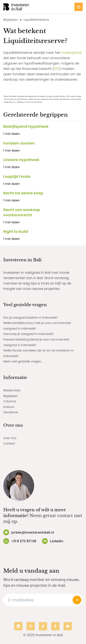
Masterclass (12, 390)
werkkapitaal (71, 53)
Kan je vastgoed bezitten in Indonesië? (31, 318)
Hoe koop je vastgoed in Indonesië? (28, 334)
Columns (10, 401)
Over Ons (10, 438)
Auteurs (9, 407)
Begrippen (11, 20)
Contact (9, 443)
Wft (57, 69)
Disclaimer (11, 412)
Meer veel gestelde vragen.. (23, 361)
